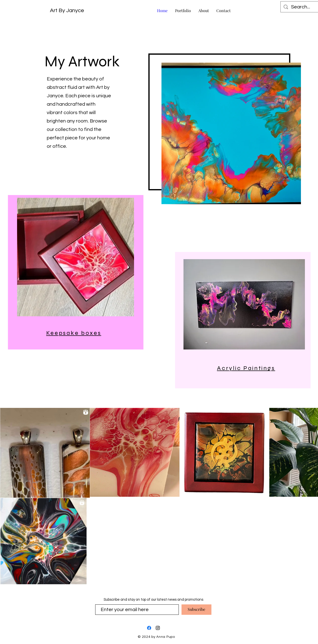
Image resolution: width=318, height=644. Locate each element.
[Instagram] (158, 628)
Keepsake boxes (74, 333)
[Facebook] (149, 628)
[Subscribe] (196, 610)
